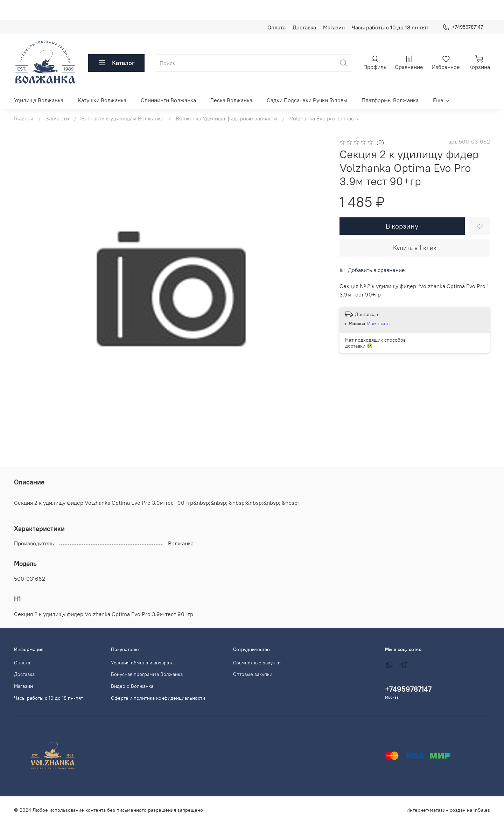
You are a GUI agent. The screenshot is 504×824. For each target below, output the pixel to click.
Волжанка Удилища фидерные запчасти (226, 118)
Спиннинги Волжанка (168, 100)
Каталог (116, 63)
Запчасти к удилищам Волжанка (122, 118)
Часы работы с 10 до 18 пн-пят (390, 27)
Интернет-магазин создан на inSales (448, 810)
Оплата (276, 27)
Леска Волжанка (231, 100)
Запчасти (57, 118)
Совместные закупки (257, 663)
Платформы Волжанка (390, 100)
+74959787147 (463, 27)
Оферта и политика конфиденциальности (158, 698)
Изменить (378, 323)
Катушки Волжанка (102, 100)
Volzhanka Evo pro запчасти (324, 118)
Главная (24, 118)
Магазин (334, 27)
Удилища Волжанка (39, 100)
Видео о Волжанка (132, 686)
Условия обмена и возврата (142, 663)
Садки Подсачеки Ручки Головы (307, 100)
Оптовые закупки (253, 674)
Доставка (304, 27)
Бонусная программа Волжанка (147, 674)
